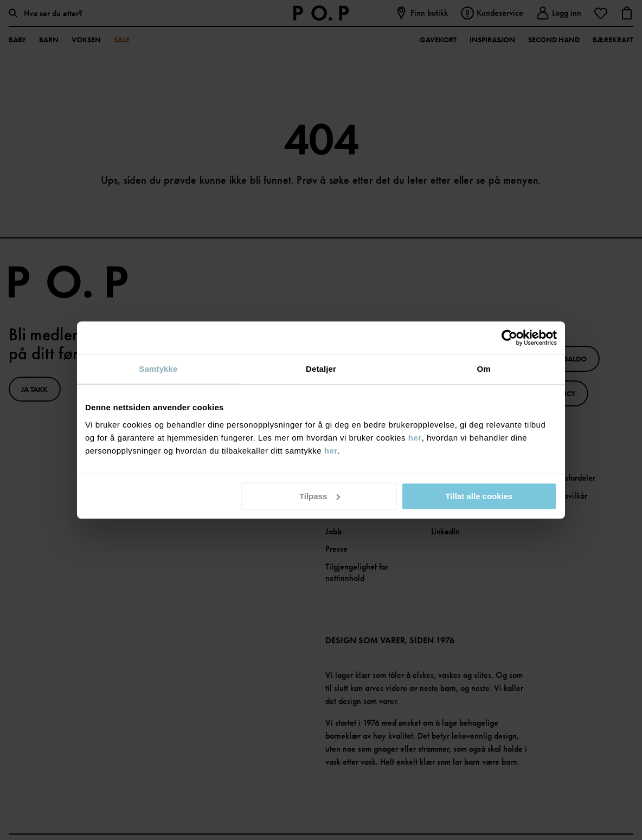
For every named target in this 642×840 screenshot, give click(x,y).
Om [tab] (483, 369)
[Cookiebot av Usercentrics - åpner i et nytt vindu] (509, 338)
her (415, 438)
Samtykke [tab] (159, 369)
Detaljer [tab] (321, 369)
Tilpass (320, 496)
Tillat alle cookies (479, 496)
